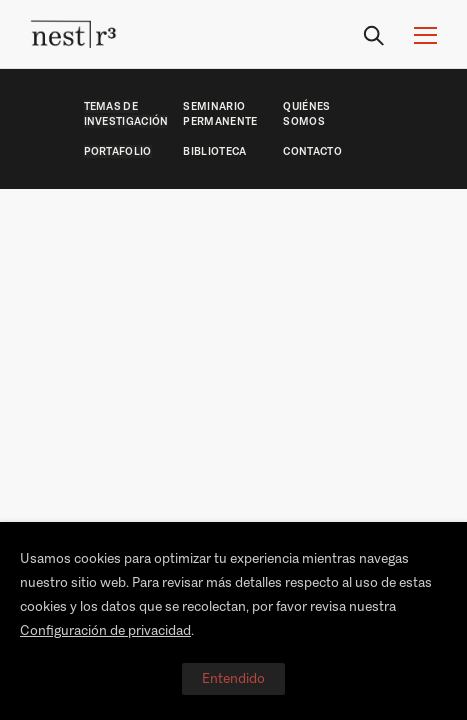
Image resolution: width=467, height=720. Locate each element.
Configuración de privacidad (105, 630)
